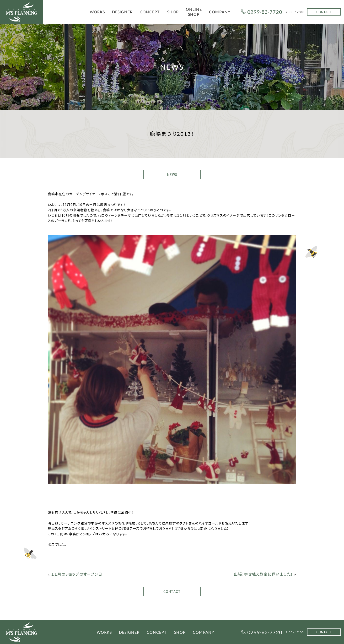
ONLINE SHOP (194, 12)
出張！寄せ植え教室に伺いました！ (263, 574)
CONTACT (324, 12)
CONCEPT (150, 12)
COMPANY (220, 12)
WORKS (97, 12)
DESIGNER (122, 12)
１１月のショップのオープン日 (77, 574)
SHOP (173, 12)
